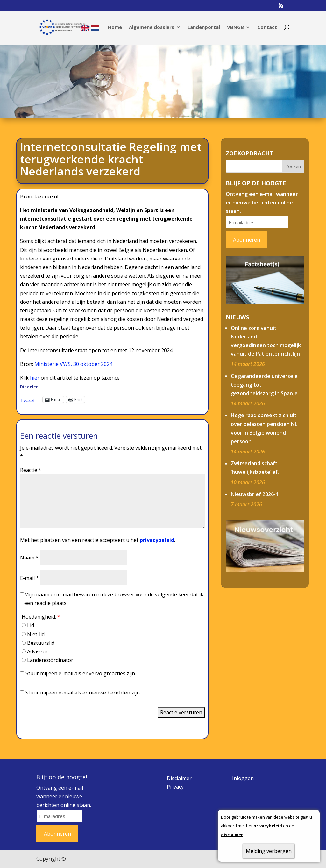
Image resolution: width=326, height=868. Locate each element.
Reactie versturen (181, 712)
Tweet (28, 400)
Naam (29, 558)
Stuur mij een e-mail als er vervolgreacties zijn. (81, 673)
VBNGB (235, 28)
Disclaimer (179, 778)
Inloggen (243, 778)
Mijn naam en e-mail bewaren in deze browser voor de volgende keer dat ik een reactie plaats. (114, 599)
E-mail (29, 578)
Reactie (31, 470)
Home (115, 28)
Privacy (175, 787)
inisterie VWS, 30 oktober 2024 (76, 364)
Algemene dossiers (152, 28)
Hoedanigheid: (41, 617)
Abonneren (247, 240)
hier (35, 378)
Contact (267, 28)
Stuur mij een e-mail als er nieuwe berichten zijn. (83, 693)
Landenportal (204, 28)
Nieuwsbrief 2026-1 (255, 494)
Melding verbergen (269, 851)
